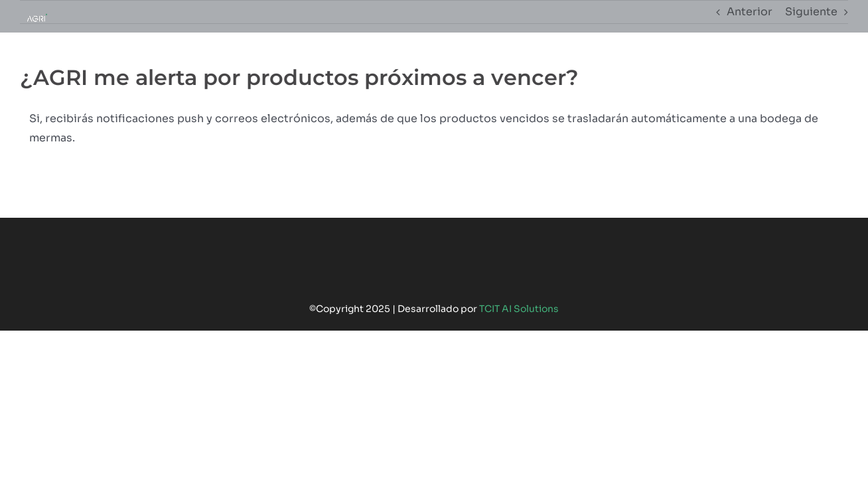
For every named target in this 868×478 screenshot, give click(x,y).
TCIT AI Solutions (519, 309)
